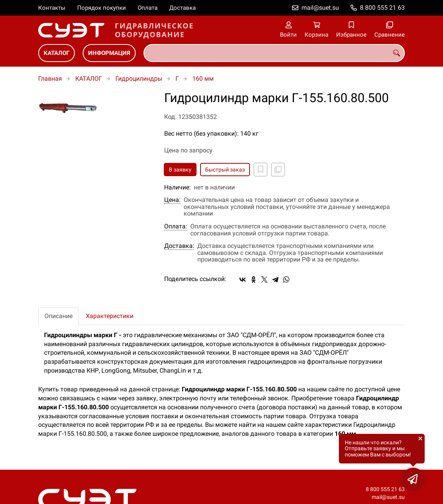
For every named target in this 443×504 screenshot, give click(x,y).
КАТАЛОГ (57, 53)
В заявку (180, 170)
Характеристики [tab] (110, 316)
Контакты (52, 8)
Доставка (183, 8)
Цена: (172, 200)
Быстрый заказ (225, 170)
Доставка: (179, 246)
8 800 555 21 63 (382, 8)
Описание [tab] (58, 316)
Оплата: (176, 226)
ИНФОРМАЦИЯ (109, 53)
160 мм (203, 79)
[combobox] (274, 53)
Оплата (148, 8)
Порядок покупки (102, 8)
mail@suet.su (320, 8)
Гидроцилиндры (139, 79)
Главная (50, 79)
